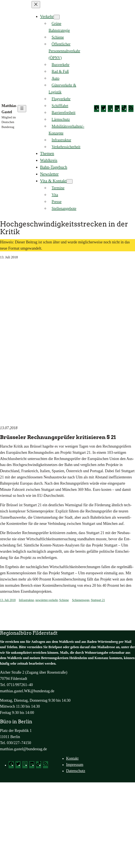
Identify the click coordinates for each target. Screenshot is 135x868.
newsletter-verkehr (47, 600)
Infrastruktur (26, 600)
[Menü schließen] (36, 5)
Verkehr (47, 16)
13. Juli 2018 (8, 600)
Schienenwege (81, 600)
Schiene (64, 600)
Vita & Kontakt (53, 181)
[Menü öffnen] (22, 109)
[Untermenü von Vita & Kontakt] (70, 181)
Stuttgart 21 (98, 600)
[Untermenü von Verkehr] (57, 17)
